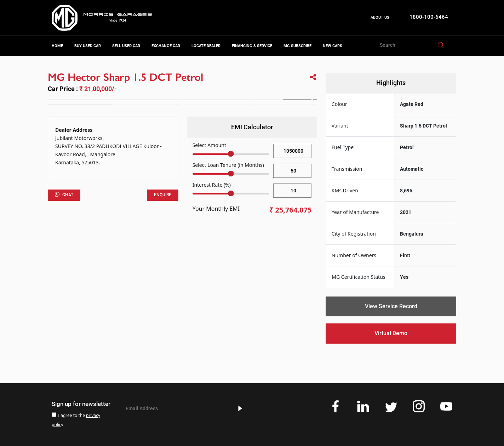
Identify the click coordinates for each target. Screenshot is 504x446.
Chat (64, 194)
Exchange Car (166, 46)
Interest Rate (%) (212, 185)
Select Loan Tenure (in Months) (228, 165)
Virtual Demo (391, 333)
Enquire (163, 195)
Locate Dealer (206, 46)
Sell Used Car (126, 46)
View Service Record (391, 306)
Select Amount (209, 145)
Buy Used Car (88, 46)
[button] (309, 100)
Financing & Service (252, 46)
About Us (380, 18)
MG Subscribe (297, 46)
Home (57, 46)
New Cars (333, 46)
